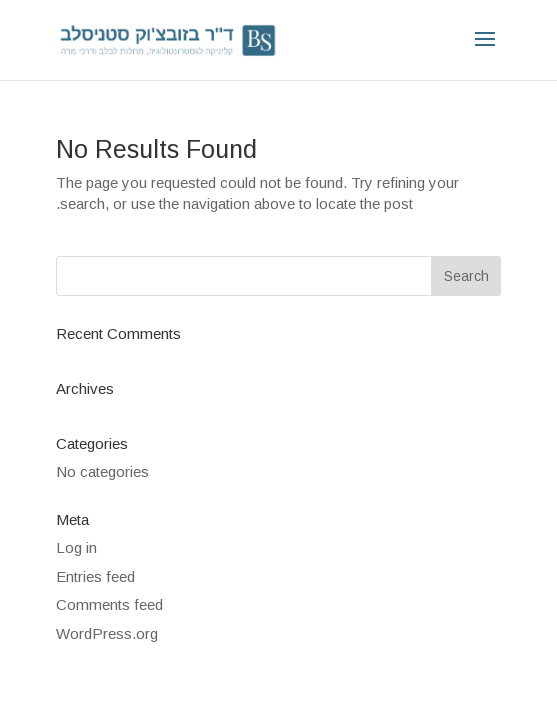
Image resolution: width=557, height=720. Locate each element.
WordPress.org (107, 633)
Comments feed (109, 604)
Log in (76, 547)
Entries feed (95, 576)
